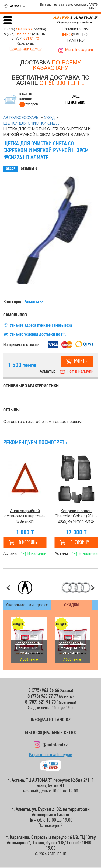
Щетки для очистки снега (31, 124)
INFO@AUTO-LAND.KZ (51, 720)
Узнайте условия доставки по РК (38, 334)
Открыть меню (8, 20)
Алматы (16, 6)
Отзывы (29, 169)
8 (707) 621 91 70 (40, 702)
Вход (76, 96)
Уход (50, 118)
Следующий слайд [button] (93, 588)
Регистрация (76, 102)
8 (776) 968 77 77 (43, 696)
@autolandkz (55, 744)
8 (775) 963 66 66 (44, 690)
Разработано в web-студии (51, 756)
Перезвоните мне (25, 49)
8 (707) (25, 39)
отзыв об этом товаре (45, 422)
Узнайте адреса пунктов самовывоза (41, 325)
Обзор (11, 169)
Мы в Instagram (79, 50)
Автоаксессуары (21, 118)
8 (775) (18, 29)
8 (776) (17, 34)
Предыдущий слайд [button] (8, 588)
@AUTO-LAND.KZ (76, 38)
